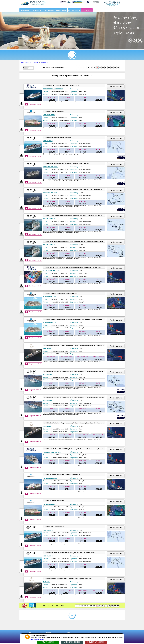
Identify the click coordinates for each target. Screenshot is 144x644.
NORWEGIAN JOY (49, 115)
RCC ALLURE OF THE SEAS (52, 452)
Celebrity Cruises (61, 10)
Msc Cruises (37, 10)
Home (87, 10)
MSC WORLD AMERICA (51, 167)
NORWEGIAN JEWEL (50, 478)
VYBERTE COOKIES (72, 642)
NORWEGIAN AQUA (50, 322)
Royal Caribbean (49, 10)
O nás (29, 632)
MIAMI (36, 62)
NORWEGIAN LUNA (50, 297)
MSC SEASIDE (48, 141)
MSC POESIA (47, 374)
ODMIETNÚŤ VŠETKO (96, 642)
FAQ (89, 632)
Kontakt (49, 632)
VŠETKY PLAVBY (26, 62)
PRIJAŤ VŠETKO (48, 642)
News (69, 632)
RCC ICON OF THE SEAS (51, 271)
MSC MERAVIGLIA (49, 219)
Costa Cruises (25, 10)
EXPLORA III (47, 348)
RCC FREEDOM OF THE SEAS (53, 89)
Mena (25, 68)
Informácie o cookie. (38, 639)
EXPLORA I (47, 582)
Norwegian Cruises (74, 10)
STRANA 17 (44, 62)
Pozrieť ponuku (116, 87)
